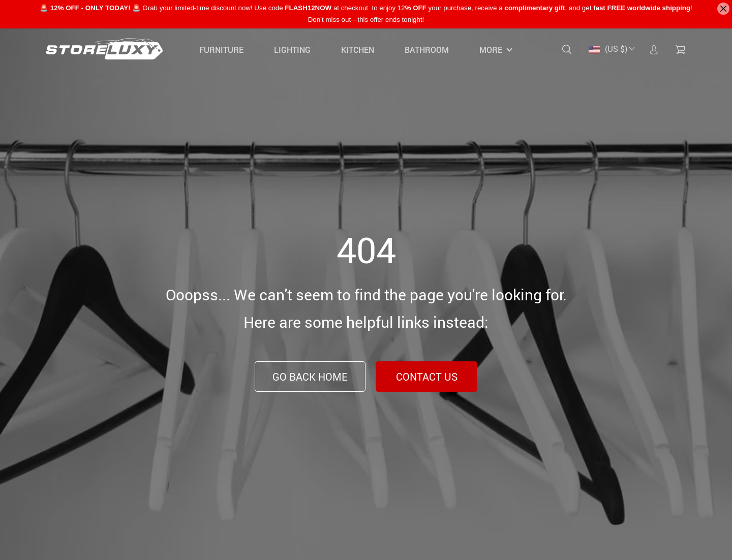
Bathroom (427, 50)
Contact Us (427, 377)
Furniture (221, 50)
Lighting (292, 50)
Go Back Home (310, 377)
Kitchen (358, 50)
